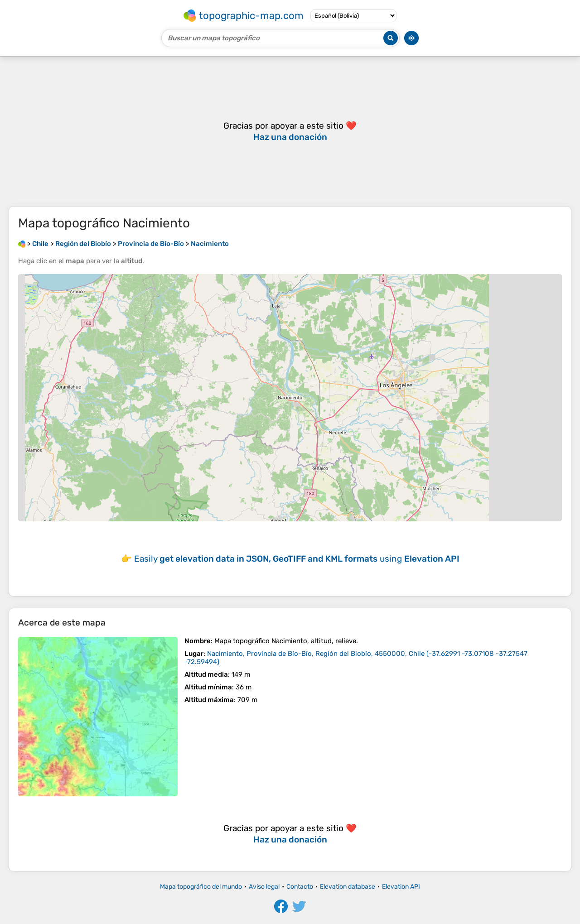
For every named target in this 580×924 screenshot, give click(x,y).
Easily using (297, 559)
